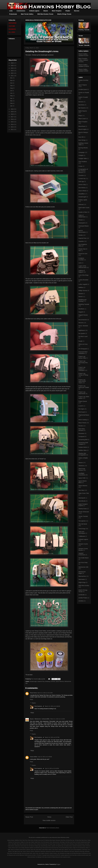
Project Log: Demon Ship (82, 357)
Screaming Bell (83, 440)
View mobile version (49, 820)
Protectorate (13, 14)
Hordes (81, 235)
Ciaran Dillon (34, 757)
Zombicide (82, 595)
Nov (12, 81)
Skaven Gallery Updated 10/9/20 (83, 70)
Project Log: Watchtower (82, 393)
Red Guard (82, 412)
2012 (12, 129)
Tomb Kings (82, 529)
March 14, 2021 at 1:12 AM (57, 719)
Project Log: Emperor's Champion (82, 369)
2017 (12, 117)
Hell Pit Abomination (82, 231)
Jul (11, 91)
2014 (12, 124)
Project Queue (83, 401)
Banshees (81, 105)
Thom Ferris (33, 693)
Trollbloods (82, 536)
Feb (12, 103)
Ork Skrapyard (83, 349)
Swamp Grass (83, 509)
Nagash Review (83, 315)
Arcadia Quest (83, 89)
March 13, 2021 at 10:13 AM (45, 693)
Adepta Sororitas (83, 80)
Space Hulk (82, 478)
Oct (11, 83)
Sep (12, 86)
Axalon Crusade (83, 97)
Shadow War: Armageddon (82, 454)
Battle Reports (83, 111)
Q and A (81, 406)
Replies (34, 703)
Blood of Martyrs (83, 132)
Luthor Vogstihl (83, 284)
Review (81, 426)
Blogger (58, 864)
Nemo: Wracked (83, 326)
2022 (12, 73)
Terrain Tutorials (83, 516)
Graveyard (82, 223)
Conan (80, 166)
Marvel (80, 297)
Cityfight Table (83, 158)
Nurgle (80, 341)
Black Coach (82, 119)
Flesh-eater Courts (84, 208)
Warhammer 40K (83, 567)
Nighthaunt (82, 330)
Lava (80, 263)
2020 (12, 109)
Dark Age (81, 182)
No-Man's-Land (83, 336)
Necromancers (83, 320)
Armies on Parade (84, 93)
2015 (12, 122)
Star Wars (81, 490)
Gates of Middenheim (82, 216)
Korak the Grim (83, 254)
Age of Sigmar (83, 85)
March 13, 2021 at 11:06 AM (52, 706)
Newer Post (29, 817)
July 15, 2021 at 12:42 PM (52, 768)
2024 (12, 68)
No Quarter (82, 333)
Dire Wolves (82, 188)
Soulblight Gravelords (82, 474)
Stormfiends (82, 501)
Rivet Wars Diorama (82, 430)
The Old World (83, 524)
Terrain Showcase (84, 512)
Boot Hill (81, 137)
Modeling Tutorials (50, 681)
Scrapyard (82, 437)
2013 (12, 127)
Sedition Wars (83, 450)
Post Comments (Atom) (53, 828)
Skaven (46, 11)
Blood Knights (83, 129)
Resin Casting (83, 420)
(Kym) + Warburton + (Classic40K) (40, 719)
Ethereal (81, 205)
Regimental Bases (84, 415)
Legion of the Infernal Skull (82, 267)
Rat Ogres (82, 409)
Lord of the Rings (84, 275)
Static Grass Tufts (84, 493)
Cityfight (81, 155)
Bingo (80, 116)
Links (11, 11)
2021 (12, 76)
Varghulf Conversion (82, 554)
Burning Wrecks (83, 148)
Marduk (81, 294)
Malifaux (81, 287)
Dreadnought (33, 681)
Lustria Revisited (83, 280)
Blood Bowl (82, 126)
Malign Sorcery (83, 291)
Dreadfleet (82, 194)
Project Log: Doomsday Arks (83, 362)
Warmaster (82, 579)
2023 (12, 71)
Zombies (81, 601)
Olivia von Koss (83, 344)
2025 (12, 66)
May (12, 96)
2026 (12, 63)
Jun (11, 93)
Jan (11, 106)
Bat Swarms (82, 108)
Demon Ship (82, 185)
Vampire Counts (83, 544)
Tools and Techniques (82, 532)
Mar (12, 101)
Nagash (81, 312)
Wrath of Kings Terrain (64, 14)
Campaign (82, 152)
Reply (31, 699)
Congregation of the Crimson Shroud (83, 171)
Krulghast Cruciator (81, 259)
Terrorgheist (82, 521)
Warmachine (82, 576)
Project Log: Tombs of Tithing (83, 374)
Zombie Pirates (83, 598)
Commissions (21, 11)
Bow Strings (82, 140)
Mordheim (81, 309)
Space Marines (60, 681)
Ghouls (81, 220)
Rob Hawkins (38, 706)
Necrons (77, 11)
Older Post (69, 817)
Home (49, 817)
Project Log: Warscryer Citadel (84, 387)
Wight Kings (82, 582)
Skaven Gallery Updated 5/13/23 (83, 55)
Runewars (81, 433)
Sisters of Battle (83, 458)
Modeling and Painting (82, 300)
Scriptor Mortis (83, 447)
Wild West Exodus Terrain (45, 14)
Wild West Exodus (84, 585)
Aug (12, 88)
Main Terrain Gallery (27, 14)
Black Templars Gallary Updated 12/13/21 (83, 60)
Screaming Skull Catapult (83, 443)
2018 (12, 114)
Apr (11, 98)
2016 (12, 119)
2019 (12, 112)
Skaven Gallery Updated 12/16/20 (84, 66)
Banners (81, 102)
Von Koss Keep (83, 562)
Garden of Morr (83, 212)
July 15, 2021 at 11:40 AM (45, 757)
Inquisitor (81, 241)
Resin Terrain (82, 423)
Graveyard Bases (84, 226)
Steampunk (82, 498)
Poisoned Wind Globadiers (83, 353)
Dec (12, 78)
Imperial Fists (41, 681)
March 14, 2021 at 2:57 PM (52, 737)
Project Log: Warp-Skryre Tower (82, 381)
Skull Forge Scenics (82, 469)
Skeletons (81, 466)
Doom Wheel (82, 191)
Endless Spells (83, 200)
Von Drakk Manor (84, 558)
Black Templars (57, 11)
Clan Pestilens (83, 162)
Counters (81, 175)
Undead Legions (34, 11)
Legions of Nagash (82, 271)
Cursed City (82, 179)
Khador (68, 11)
